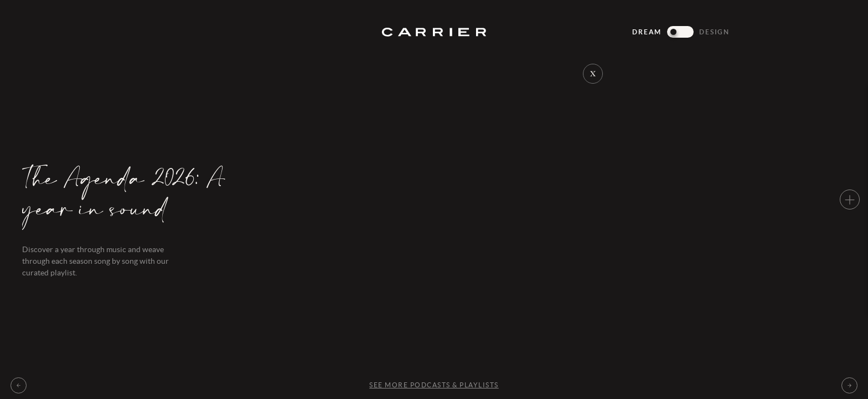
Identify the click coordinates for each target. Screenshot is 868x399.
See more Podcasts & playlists (434, 385)
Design (714, 32)
